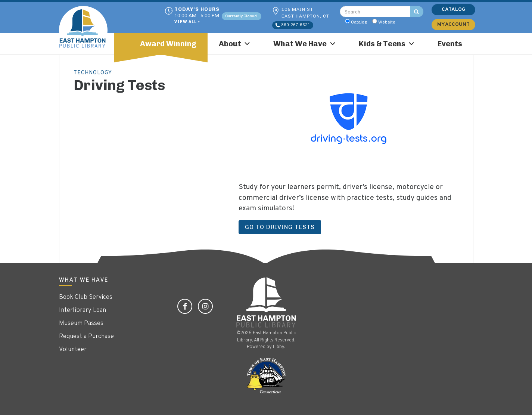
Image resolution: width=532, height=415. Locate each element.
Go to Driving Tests (280, 227)
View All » (187, 22)
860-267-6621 (293, 25)
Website (387, 22)
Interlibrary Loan (83, 310)
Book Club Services (86, 297)
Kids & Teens (387, 44)
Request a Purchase (86, 337)
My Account (453, 24)
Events (450, 44)
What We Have (305, 44)
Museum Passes (81, 323)
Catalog (359, 22)
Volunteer (73, 350)
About (235, 44)
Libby (279, 347)
